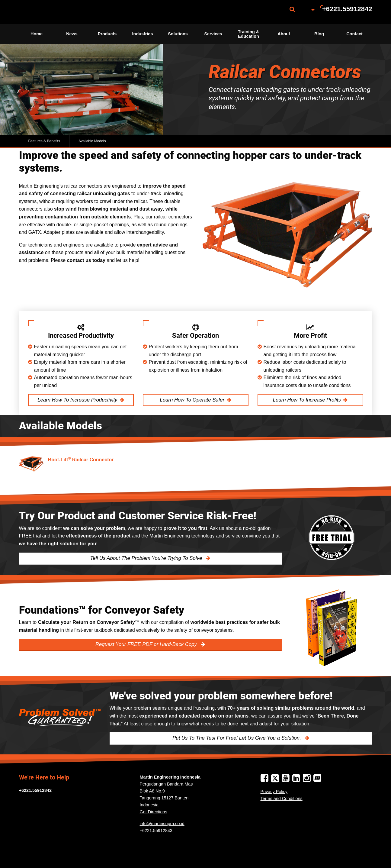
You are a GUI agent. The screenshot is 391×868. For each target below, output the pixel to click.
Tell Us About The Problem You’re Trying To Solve (147, 558)
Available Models (92, 141)
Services (213, 34)
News (72, 34)
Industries (143, 34)
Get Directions (154, 812)
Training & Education (248, 34)
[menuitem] (49, 12)
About (284, 34)
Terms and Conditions (282, 799)
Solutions (178, 34)
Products (107, 34)
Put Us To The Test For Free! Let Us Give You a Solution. (237, 738)
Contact (354, 34)
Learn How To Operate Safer (192, 400)
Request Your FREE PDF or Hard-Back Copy (147, 644)
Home (37, 34)
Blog (319, 34)
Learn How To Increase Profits (307, 400)
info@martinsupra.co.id (162, 824)
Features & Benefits (44, 141)
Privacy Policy (274, 792)
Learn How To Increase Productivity (77, 400)
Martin (49, 12)
